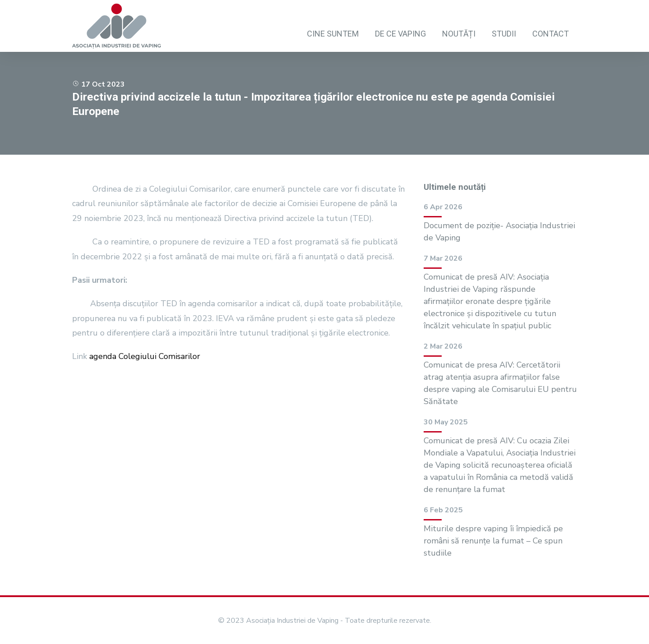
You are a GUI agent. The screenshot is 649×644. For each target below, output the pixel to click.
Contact (551, 34)
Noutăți (459, 34)
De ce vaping (400, 34)
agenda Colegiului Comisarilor (145, 356)
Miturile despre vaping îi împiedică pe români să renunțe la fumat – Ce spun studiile (493, 541)
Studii (504, 34)
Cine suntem (333, 34)
